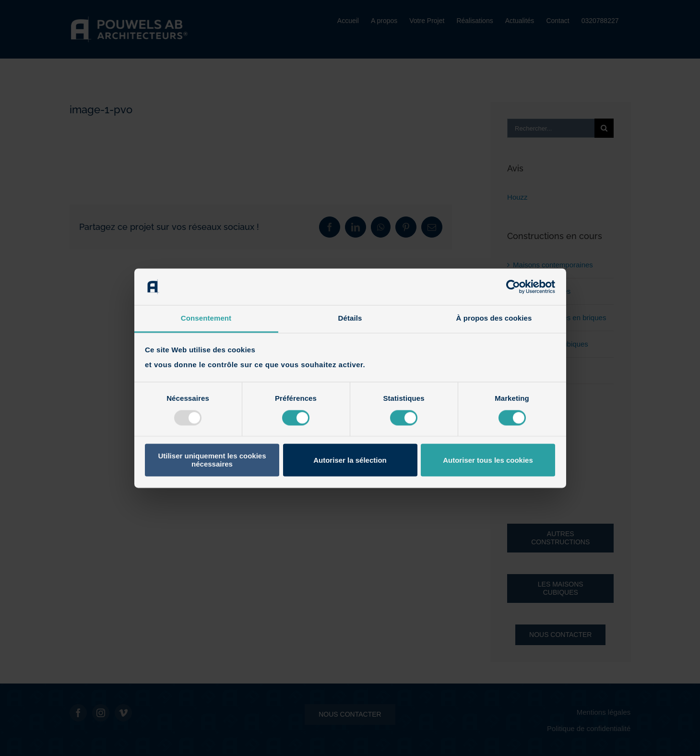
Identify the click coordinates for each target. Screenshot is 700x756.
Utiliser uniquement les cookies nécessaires (212, 460)
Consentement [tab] (206, 318)
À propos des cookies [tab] (494, 318)
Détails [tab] (350, 318)
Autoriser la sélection (350, 460)
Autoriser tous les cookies (488, 460)
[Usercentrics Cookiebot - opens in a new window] (513, 287)
